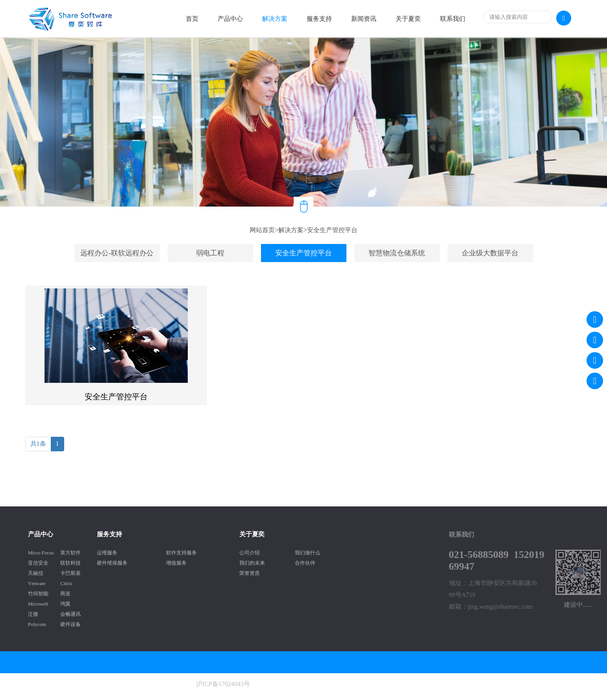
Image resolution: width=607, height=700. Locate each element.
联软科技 (36, 563)
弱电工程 (210, 253)
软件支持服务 (147, 553)
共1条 (38, 444)
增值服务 (142, 563)
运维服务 (72, 553)
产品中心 (230, 19)
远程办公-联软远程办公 (117, 253)
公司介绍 (215, 553)
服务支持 (319, 19)
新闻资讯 (364, 19)
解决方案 (275, 19)
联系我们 (453, 19)
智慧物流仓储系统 (397, 253)
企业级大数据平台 (490, 253)
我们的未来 (218, 563)
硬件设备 (36, 624)
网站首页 (262, 230)
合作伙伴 (271, 563)
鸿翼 (31, 604)
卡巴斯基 (36, 573)
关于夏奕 (408, 19)
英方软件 (36, 553)
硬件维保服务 (78, 563)
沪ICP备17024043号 (223, 696)
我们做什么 (273, 553)
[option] (303, 122)
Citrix (32, 583)
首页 (192, 19)
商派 (31, 594)
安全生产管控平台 (332, 230)
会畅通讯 (36, 614)
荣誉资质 (215, 573)
